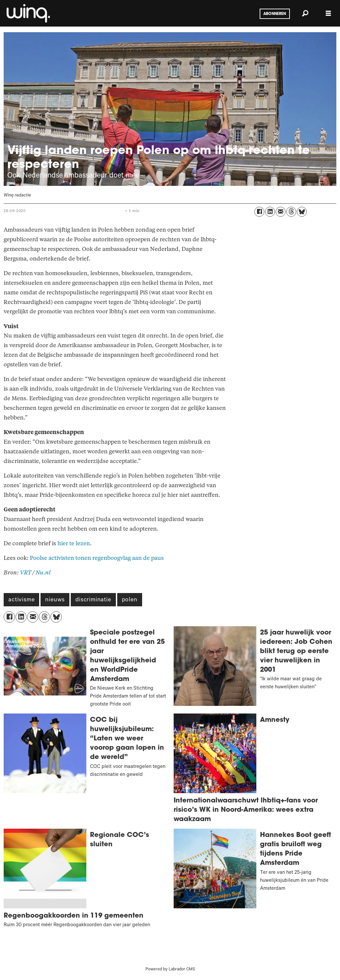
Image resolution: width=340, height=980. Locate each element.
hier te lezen (74, 543)
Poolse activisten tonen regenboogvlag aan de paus (97, 558)
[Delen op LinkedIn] (270, 212)
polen (130, 600)
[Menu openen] (328, 13)
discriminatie (93, 600)
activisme (21, 600)
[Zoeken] (305, 13)
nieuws (55, 600)
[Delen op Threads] (291, 212)
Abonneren (275, 14)
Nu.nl (43, 573)
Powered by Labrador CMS (170, 970)
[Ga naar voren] (28, 13)
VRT (26, 573)
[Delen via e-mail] (281, 212)
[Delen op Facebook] (259, 212)
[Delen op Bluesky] (302, 212)
